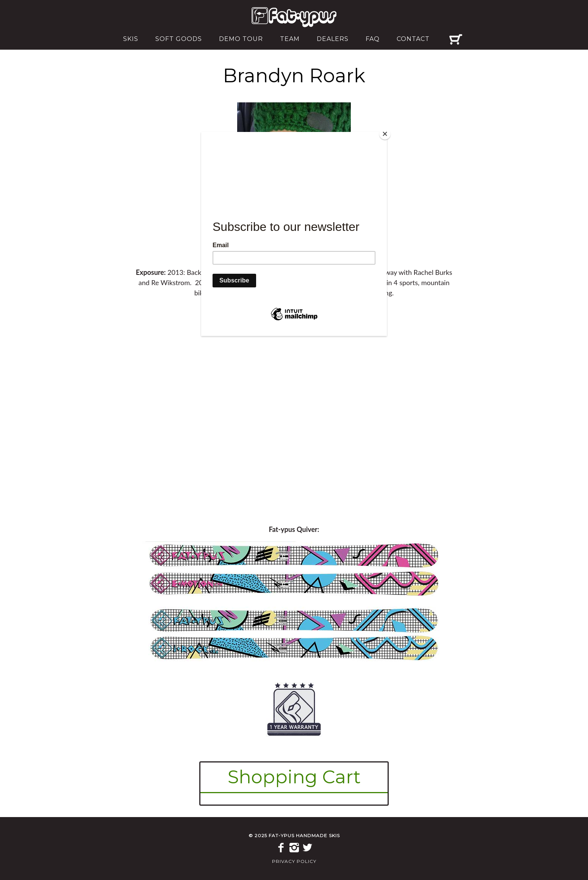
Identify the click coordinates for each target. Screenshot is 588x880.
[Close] (385, 134)
